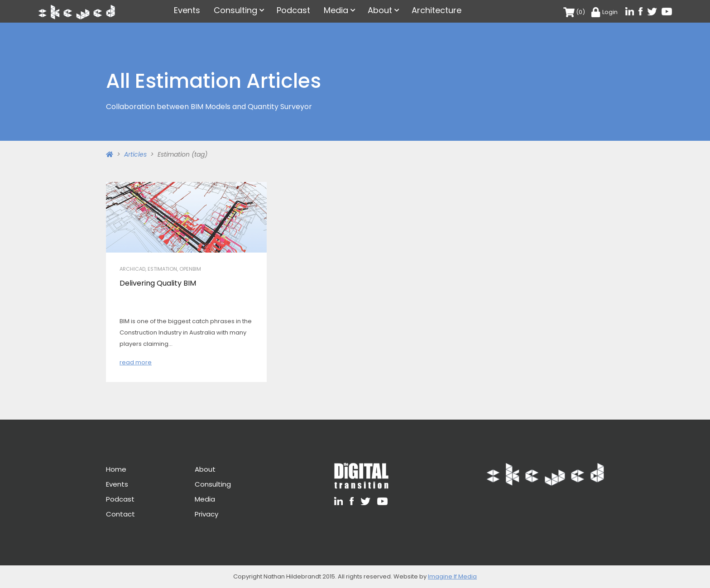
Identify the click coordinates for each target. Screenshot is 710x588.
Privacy (206, 514)
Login (604, 12)
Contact (120, 514)
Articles (135, 154)
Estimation (162, 269)
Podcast (293, 10)
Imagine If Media (452, 576)
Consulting (235, 10)
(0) (574, 12)
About (380, 10)
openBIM (190, 269)
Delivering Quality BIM (158, 283)
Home (116, 469)
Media (336, 10)
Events (187, 10)
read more (136, 362)
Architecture (437, 10)
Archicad (132, 269)
